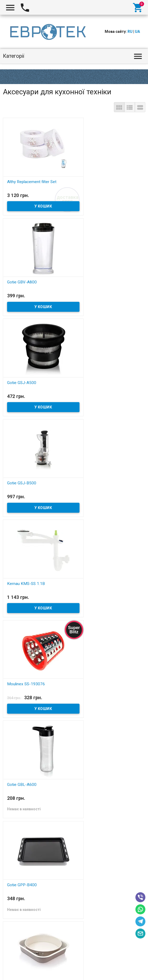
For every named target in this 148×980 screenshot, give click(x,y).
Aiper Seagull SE (14, 977)
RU (130, 32)
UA (137, 32)
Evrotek (13, 965)
